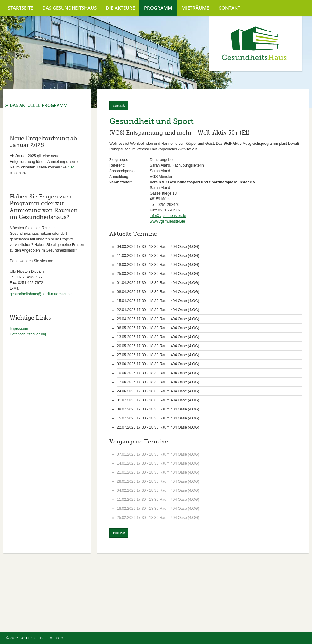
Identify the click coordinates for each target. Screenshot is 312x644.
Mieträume (195, 8)
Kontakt (229, 8)
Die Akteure (120, 8)
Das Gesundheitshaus (69, 8)
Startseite (20, 8)
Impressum (19, 329)
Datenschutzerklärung (28, 334)
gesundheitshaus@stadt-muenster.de (41, 294)
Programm (158, 8)
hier (71, 167)
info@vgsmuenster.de (168, 216)
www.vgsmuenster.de (167, 221)
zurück (119, 106)
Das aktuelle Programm (39, 105)
